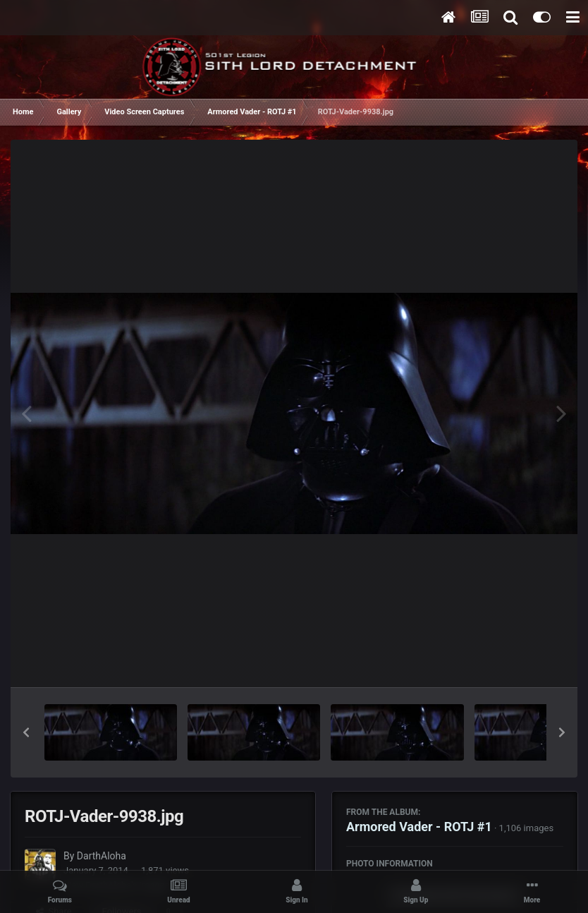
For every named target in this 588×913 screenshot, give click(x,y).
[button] (26, 732)
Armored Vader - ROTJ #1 (419, 827)
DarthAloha (102, 856)
